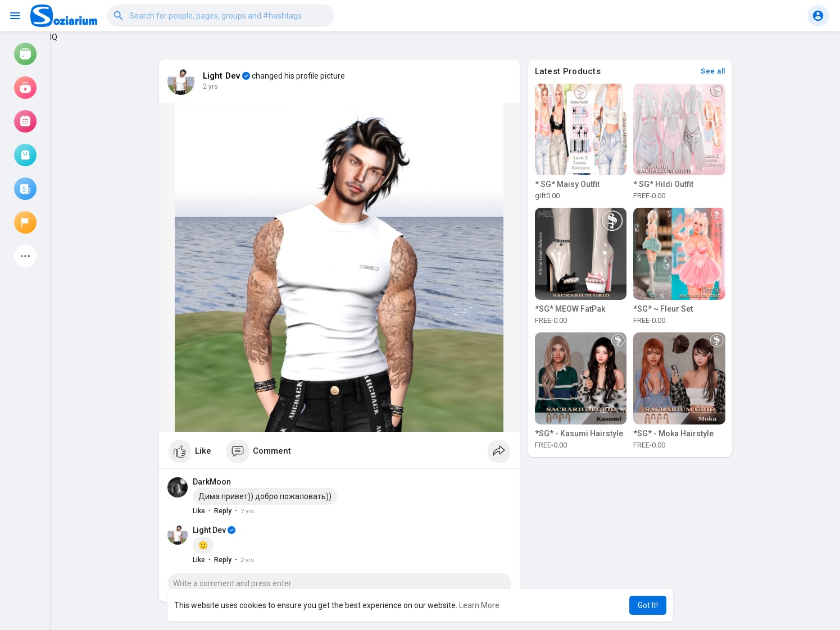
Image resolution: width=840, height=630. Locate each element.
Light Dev (222, 76)
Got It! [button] (648, 605)
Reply (223, 511)
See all (713, 71)
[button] (221, 16)
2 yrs (210, 86)
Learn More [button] (479, 605)
